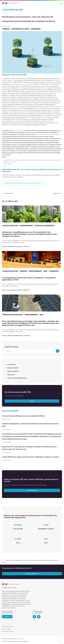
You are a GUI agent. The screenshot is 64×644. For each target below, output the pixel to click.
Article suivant (57, 193)
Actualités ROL (11, 364)
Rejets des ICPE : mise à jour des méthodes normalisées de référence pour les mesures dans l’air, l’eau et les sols (29, 448)
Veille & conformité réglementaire (17, 378)
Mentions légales (6, 629)
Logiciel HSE (11, 375)
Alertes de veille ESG (13, 368)
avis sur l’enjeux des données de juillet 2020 (46, 135)
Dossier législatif (8, 164)
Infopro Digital (20, 639)
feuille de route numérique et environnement (22, 84)
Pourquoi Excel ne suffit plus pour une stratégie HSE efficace (23, 416)
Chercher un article (11, 347)
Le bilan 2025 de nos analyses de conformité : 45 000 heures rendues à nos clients (31, 457)
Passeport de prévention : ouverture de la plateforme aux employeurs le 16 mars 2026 (30, 425)
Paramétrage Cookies (7, 631)
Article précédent (7, 193)
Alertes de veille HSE (13, 371)
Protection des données (8, 626)
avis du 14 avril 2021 (19, 131)
